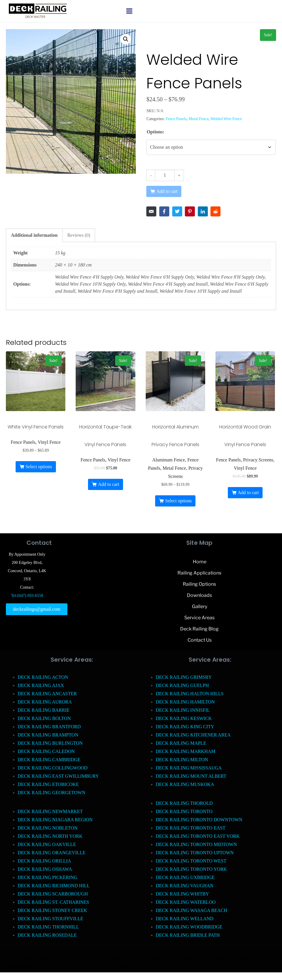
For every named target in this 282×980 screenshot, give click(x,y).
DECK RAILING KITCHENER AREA (193, 735)
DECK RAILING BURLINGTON (50, 743)
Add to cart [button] (109, 484)
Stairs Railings (17, 957)
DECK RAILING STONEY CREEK (52, 910)
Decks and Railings (139, 957)
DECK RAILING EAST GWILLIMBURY (58, 776)
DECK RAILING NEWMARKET (50, 811)
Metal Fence (199, 119)
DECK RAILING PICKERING (48, 877)
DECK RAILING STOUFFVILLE (50, 919)
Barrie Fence (82, 965)
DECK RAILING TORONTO (184, 811)
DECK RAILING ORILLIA (44, 861)
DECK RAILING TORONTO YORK (191, 869)
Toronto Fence (113, 965)
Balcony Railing (32, 965)
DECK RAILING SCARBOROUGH (53, 894)
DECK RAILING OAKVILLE (47, 844)
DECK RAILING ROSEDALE (47, 935)
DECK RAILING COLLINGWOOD (53, 768)
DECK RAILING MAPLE (181, 743)
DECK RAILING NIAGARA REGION (55, 820)
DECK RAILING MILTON (182, 760)
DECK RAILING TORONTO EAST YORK (198, 836)
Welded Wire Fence (226, 119)
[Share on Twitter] (177, 211)
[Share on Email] (151, 211)
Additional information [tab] (34, 235)
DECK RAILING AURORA (45, 702)
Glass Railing (205, 957)
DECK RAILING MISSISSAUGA (189, 768)
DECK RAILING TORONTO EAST (191, 828)
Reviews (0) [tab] (79, 235)
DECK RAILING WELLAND (185, 919)
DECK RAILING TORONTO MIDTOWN (196, 844)
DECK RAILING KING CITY (185, 727)
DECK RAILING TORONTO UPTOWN (195, 853)
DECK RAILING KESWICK (184, 718)
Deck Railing (108, 957)
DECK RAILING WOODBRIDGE (189, 927)
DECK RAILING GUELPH (182, 685)
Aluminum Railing (175, 957)
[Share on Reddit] (215, 211)
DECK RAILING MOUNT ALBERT (191, 776)
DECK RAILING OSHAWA (45, 869)
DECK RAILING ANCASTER (47, 694)
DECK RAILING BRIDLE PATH (188, 935)
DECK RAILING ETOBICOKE (48, 784)
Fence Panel (59, 965)
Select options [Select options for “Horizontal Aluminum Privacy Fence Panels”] (178, 501)
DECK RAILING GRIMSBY (184, 677)
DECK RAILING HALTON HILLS (190, 694)
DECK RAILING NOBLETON (48, 828)
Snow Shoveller (80, 957)
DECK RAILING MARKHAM (186, 751)
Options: (155, 132)
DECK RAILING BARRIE (44, 710)
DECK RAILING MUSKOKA (185, 784)
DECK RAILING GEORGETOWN (52, 793)
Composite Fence (49, 957)
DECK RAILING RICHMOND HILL (54, 886)
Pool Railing (230, 957)
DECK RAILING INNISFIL (183, 710)
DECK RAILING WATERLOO (186, 902)
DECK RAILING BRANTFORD (49, 727)
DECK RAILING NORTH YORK (50, 836)
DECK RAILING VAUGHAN (185, 886)
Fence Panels (176, 119)
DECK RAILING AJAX (41, 685)
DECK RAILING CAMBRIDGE (49, 760)
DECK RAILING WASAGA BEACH (191, 910)
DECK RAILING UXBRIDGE (185, 877)
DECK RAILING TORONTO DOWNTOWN (199, 820)
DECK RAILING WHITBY (182, 894)
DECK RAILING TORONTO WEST (191, 861)
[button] (126, 39)
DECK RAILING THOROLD (184, 803)
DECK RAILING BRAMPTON (48, 735)
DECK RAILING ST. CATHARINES (53, 902)
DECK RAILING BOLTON (44, 718)
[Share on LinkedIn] (203, 211)
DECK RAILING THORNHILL (48, 927)
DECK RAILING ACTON (43, 677)
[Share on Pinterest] (190, 211)
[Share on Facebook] (164, 211)
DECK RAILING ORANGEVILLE (52, 853)
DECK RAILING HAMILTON (185, 702)
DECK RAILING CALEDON (46, 751)
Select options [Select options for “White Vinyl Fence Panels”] (39, 467)
